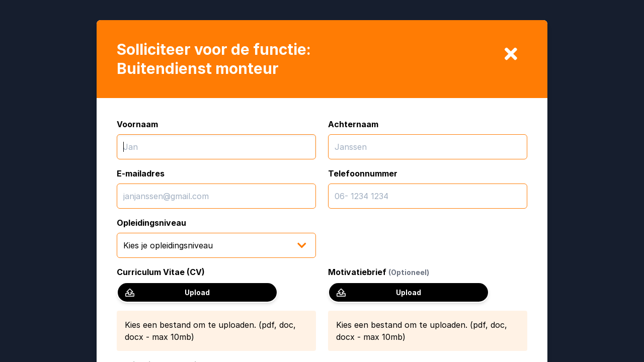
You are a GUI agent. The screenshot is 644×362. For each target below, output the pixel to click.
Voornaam (137, 124)
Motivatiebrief (379, 272)
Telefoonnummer (363, 173)
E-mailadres (141, 173)
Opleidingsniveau (151, 223)
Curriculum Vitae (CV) (161, 272)
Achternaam (353, 124)
